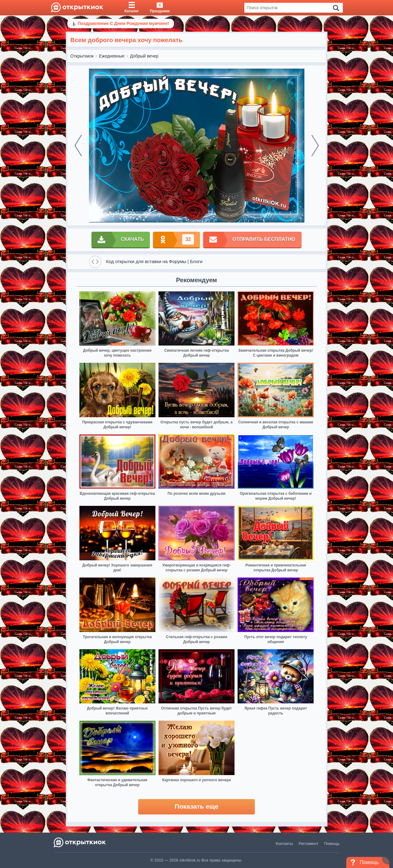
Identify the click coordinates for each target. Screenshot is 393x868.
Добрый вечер (144, 56)
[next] (315, 146)
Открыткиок (82, 56)
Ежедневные (112, 56)
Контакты (284, 844)
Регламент (309, 844)
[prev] (78, 146)
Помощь (332, 844)
